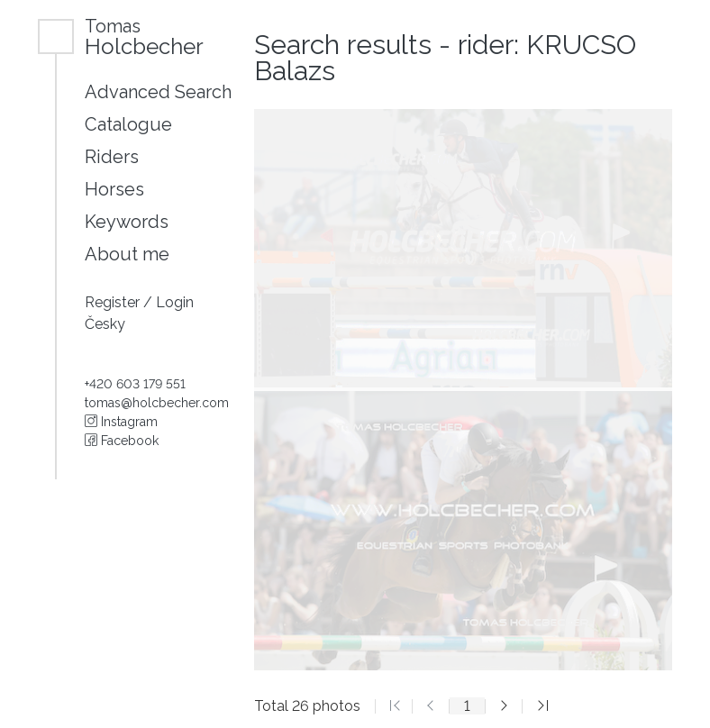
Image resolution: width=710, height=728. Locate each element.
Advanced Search (158, 92)
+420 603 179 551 (135, 384)
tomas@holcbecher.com (157, 403)
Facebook (122, 441)
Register (114, 302)
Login (175, 302)
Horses (114, 189)
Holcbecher (144, 36)
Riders (112, 157)
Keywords (127, 222)
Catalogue (128, 124)
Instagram (121, 422)
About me (127, 254)
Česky (105, 324)
